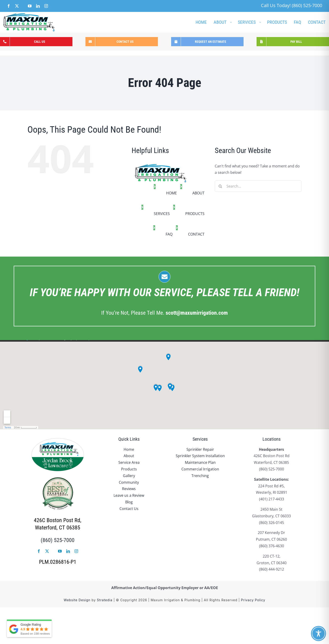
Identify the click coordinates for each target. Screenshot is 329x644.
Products (129, 469)
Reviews (129, 489)
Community (129, 482)
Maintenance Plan (200, 462)
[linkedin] (68, 551)
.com (197, 313)
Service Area (129, 462)
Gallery (129, 476)
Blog (129, 502)
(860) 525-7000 (58, 540)
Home (129, 449)
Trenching (200, 476)
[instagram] (76, 551)
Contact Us (129, 509)
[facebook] (39, 551)
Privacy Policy (253, 600)
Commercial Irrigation (200, 469)
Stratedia (105, 600)
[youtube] (60, 551)
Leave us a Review (129, 495)
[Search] (220, 186)
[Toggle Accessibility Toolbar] (318, 633)
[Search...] (258, 186)
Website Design (77, 600)
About (129, 456)
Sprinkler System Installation (200, 456)
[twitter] (47, 551)
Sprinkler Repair (200, 449)
